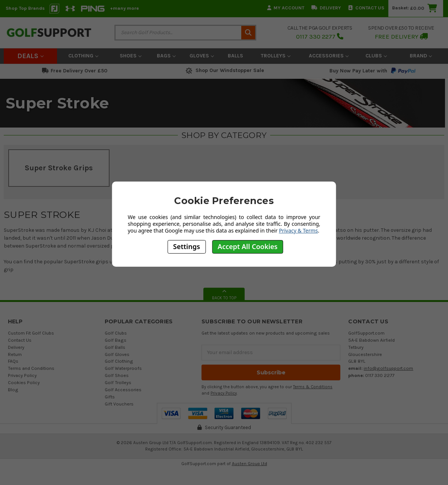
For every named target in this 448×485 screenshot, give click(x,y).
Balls (235, 56)
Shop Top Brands (25, 8)
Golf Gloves (117, 354)
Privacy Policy (22, 375)
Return (15, 354)
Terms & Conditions (313, 387)
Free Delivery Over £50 (75, 71)
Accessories (329, 56)
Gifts (110, 397)
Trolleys (276, 56)
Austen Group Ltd (250, 464)
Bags (166, 56)
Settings (186, 246)
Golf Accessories (123, 390)
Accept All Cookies (248, 246)
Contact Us (366, 8)
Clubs (376, 56)
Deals (30, 56)
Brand (421, 56)
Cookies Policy (24, 382)
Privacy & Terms (298, 230)
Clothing (83, 56)
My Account (286, 8)
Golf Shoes (117, 375)
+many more (124, 8)
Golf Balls (115, 347)
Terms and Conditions (31, 368)
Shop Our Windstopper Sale (224, 70)
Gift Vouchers (119, 404)
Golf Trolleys (118, 382)
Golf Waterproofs (123, 368)
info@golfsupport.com (388, 368)
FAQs (13, 361)
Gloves (202, 56)
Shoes (131, 56)
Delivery (326, 8)
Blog (13, 390)
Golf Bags (116, 340)
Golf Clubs (116, 333)
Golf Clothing (119, 361)
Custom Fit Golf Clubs (31, 333)
